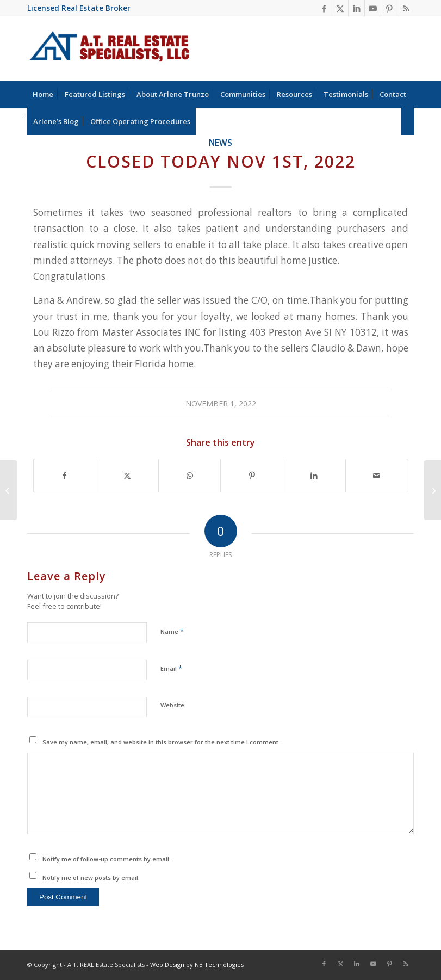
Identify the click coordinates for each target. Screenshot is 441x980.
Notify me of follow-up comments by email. (107, 859)
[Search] (408, 121)
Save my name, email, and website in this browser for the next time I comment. (161, 742)
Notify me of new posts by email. (91, 877)
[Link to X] (340, 8)
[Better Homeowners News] (8, 490)
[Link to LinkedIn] (356, 8)
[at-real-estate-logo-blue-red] (110, 48)
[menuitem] (43, 94)
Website (172, 705)
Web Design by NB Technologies (197, 964)
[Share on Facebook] (65, 476)
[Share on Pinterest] (252, 476)
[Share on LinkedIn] (314, 476)
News (220, 143)
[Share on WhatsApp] (190, 476)
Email (171, 668)
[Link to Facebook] (324, 8)
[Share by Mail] (377, 476)
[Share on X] (127, 476)
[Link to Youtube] (373, 8)
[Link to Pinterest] (389, 8)
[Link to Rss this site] (406, 8)
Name (172, 631)
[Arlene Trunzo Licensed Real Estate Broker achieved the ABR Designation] (433, 490)
